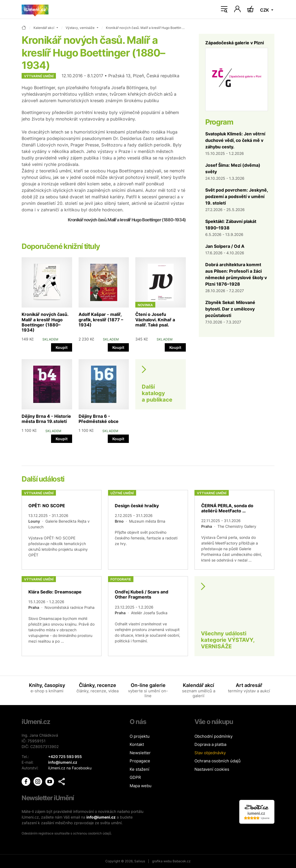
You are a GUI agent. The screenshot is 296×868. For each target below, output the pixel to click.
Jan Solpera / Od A (225, 246)
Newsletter (140, 753)
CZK (265, 10)
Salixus (140, 861)
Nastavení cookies (212, 769)
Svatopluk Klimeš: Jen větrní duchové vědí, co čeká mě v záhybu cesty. (235, 140)
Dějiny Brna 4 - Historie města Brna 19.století (46, 419)
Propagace (140, 761)
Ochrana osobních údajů (218, 761)
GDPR (135, 777)
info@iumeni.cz (101, 817)
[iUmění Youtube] (50, 781)
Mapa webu (141, 786)
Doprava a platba (210, 744)
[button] (62, 782)
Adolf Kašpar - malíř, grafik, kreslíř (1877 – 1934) (101, 319)
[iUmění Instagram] (38, 781)
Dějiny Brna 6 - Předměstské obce (99, 419)
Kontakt (137, 744)
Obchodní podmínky (213, 736)
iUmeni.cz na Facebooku (70, 768)
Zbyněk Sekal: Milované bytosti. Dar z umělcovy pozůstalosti (230, 309)
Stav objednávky (210, 753)
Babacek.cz (182, 861)
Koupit (62, 347)
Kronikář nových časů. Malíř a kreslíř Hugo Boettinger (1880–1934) (45, 322)
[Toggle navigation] (224, 9)
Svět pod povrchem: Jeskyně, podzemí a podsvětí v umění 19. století (237, 196)
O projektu (140, 736)
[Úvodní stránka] (35, 9)
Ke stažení (139, 769)
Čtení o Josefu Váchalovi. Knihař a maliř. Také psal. (155, 319)
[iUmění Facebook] (26, 781)
